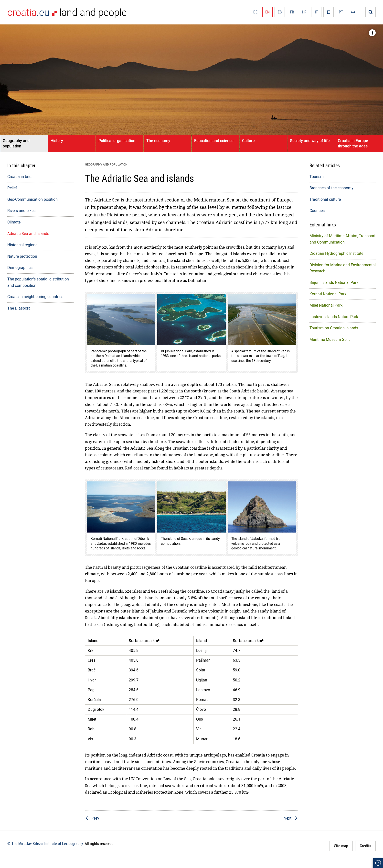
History (57, 141)
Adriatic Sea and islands (28, 234)
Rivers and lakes (21, 211)
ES (280, 12)
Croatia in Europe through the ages (353, 143)
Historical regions (22, 245)
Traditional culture (325, 199)
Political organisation (117, 141)
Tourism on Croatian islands (334, 328)
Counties (317, 211)
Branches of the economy (331, 188)
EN (267, 12)
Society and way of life (310, 141)
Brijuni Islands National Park (334, 282)
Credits (365, 846)
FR (292, 12)
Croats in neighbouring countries (35, 297)
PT (341, 12)
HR (304, 12)
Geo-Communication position (32, 199)
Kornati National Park (328, 294)
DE (255, 12)
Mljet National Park (326, 305)
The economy (158, 141)
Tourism (317, 177)
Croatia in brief (20, 177)
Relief (12, 188)
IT (316, 12)
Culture (248, 141)
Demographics (20, 267)
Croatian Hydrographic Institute (336, 253)
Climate (14, 222)
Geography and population (16, 143)
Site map (341, 846)
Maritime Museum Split (330, 339)
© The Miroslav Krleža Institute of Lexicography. (46, 844)
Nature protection (22, 256)
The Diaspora (19, 308)
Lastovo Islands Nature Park (334, 317)
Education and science (214, 141)
